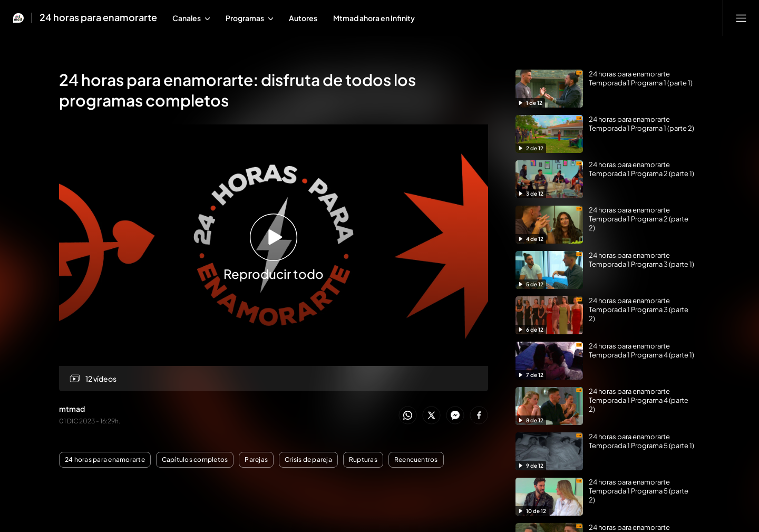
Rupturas (363, 460)
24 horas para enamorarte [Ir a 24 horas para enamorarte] (98, 18)
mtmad (72, 409)
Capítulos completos (195, 460)
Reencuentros (416, 460)
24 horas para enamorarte (105, 460)
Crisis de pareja (308, 460)
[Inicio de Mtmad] (18, 18)
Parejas (256, 460)
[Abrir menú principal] (741, 18)
